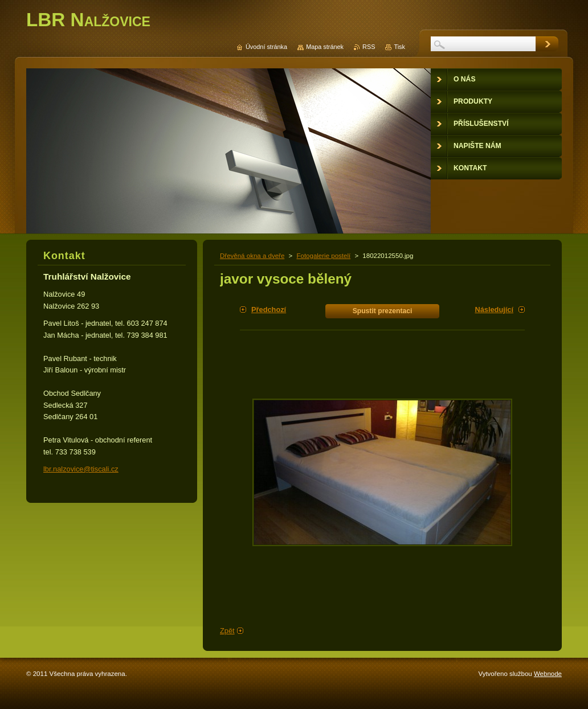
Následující (494, 310)
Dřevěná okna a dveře (252, 256)
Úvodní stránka (266, 47)
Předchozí (269, 310)
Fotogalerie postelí (323, 256)
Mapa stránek (325, 47)
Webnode (548, 674)
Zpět (227, 631)
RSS (369, 47)
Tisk (399, 47)
